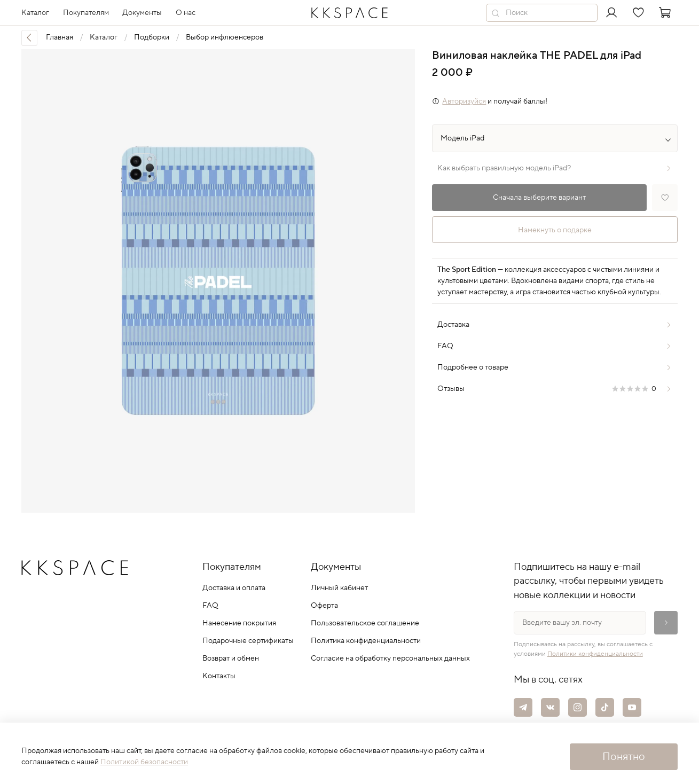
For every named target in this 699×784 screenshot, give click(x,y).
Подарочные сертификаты (248, 641)
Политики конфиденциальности (595, 654)
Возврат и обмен (231, 658)
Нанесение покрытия (239, 623)
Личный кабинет (339, 588)
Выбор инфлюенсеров (225, 37)
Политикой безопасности (144, 762)
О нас (186, 13)
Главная (60, 37)
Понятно (624, 757)
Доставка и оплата (234, 588)
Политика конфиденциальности (366, 641)
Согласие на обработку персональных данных (390, 658)
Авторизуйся (464, 101)
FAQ (210, 606)
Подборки (152, 37)
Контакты (219, 676)
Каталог (104, 37)
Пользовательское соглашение (365, 623)
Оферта (324, 606)
